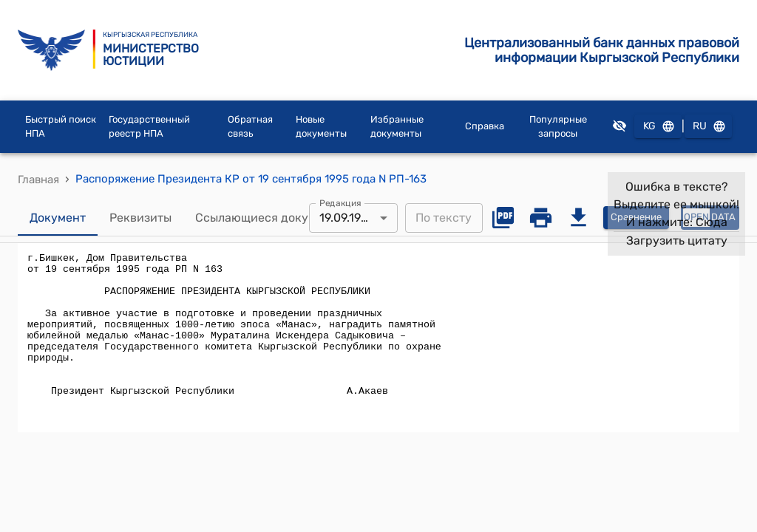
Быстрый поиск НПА (61, 127)
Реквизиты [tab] (140, 218)
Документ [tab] (58, 218)
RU (708, 127)
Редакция (340, 202)
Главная (38, 180)
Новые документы (321, 127)
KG (658, 127)
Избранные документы (397, 127)
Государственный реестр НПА (149, 127)
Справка (485, 126)
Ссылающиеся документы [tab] (270, 218)
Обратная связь (250, 127)
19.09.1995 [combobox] (347, 218)
